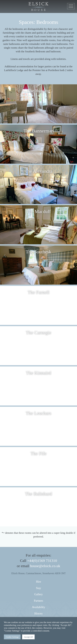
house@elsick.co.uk (45, 566)
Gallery (38, 594)
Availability (39, 607)
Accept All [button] (28, 637)
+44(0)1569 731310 (42, 561)
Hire (38, 582)
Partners (39, 601)
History (38, 614)
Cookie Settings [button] (12, 637)
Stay (38, 588)
